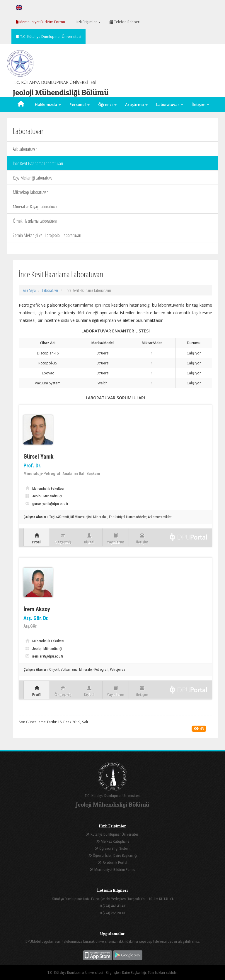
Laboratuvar (50, 290)
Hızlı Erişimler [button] (87, 22)
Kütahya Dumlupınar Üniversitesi (113, 834)
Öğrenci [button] (107, 104)
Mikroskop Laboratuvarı (31, 192)
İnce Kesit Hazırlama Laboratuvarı (38, 163)
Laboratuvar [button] (170, 104)
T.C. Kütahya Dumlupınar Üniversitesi (48, 37)
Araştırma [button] (136, 104)
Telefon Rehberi (125, 22)
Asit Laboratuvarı (25, 149)
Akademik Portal (112, 862)
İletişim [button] (200, 104)
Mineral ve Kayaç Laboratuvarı (36, 207)
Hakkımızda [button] (48, 104)
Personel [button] (80, 104)
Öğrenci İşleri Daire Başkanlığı (113, 855)
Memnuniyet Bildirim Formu (40, 22)
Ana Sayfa (29, 290)
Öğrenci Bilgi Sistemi (112, 848)
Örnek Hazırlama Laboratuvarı (36, 221)
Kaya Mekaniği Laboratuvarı (34, 178)
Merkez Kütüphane (113, 841)
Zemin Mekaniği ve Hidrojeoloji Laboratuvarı (47, 235)
